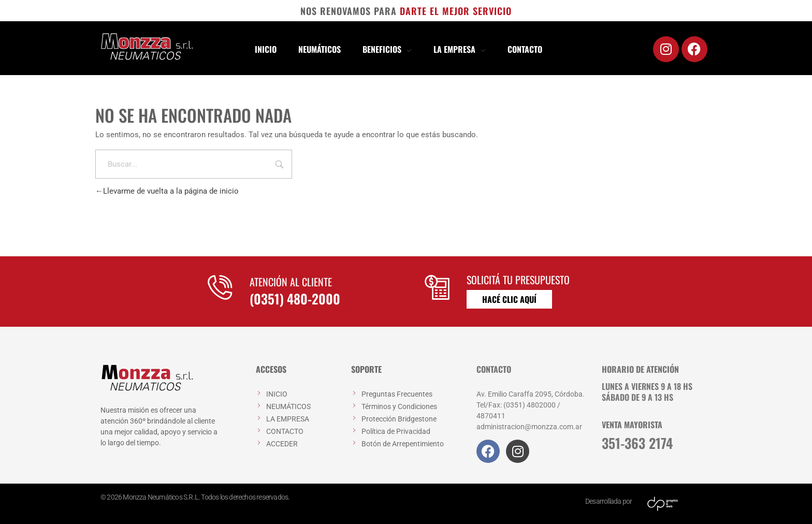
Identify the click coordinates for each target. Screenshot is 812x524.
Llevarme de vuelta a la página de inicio (167, 191)
